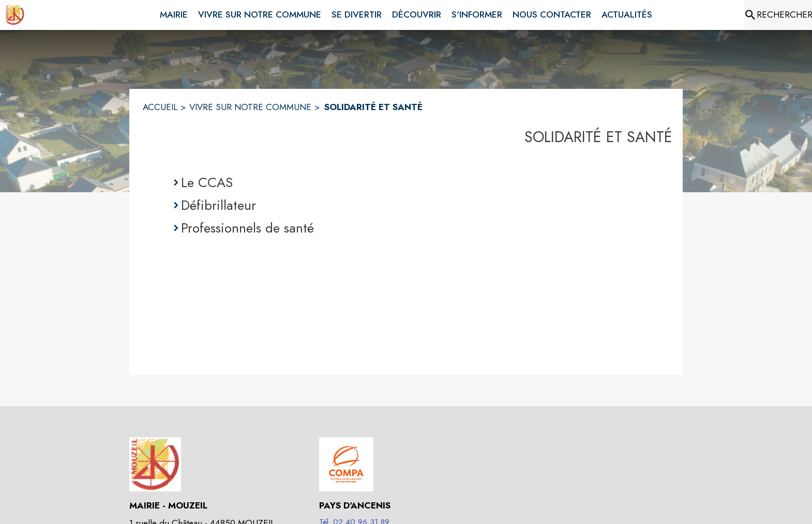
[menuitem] (174, 13)
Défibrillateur (219, 205)
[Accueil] (15, 15)
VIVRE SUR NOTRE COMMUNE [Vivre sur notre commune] (250, 107)
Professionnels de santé (247, 228)
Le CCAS (207, 182)
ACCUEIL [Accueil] (160, 107)
